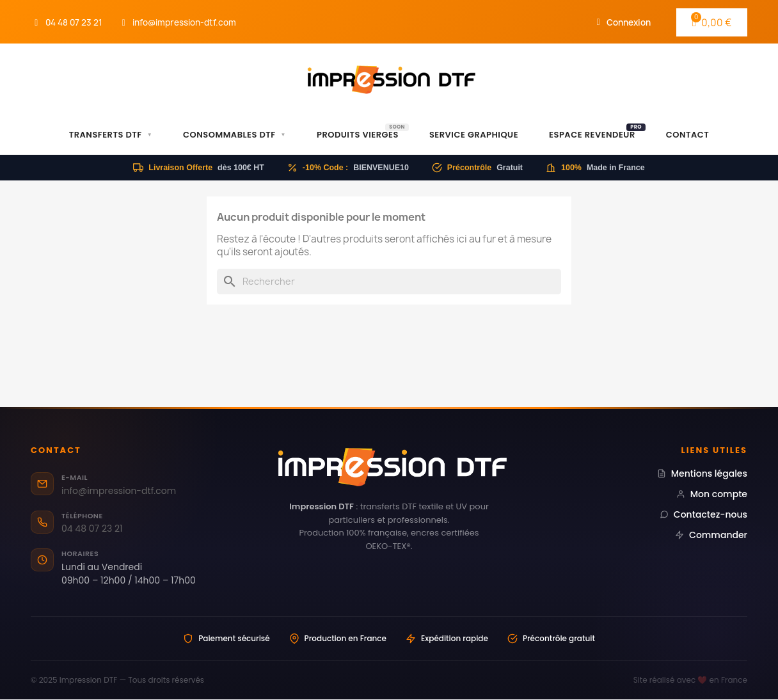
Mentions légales (702, 473)
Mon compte (712, 494)
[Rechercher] (389, 282)
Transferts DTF (111, 135)
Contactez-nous (703, 514)
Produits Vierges (363, 132)
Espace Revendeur (597, 132)
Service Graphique (474, 135)
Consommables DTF (234, 135)
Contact (688, 135)
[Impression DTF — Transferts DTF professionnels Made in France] (389, 467)
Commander (711, 535)
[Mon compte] (624, 22)
